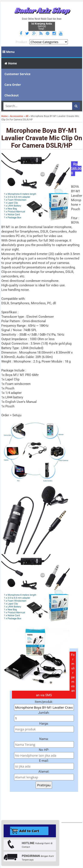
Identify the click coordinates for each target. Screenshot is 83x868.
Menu (9, 52)
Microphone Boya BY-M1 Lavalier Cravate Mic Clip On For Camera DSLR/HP (42, 138)
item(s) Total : (42, 26)
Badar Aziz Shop (42, 10)
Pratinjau (44, 785)
